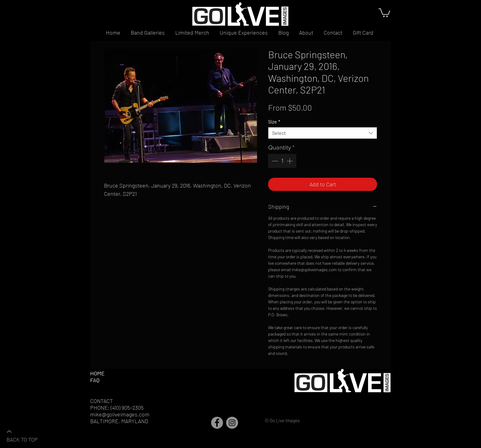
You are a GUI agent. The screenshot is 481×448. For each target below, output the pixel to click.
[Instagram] (232, 423)
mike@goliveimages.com (120, 414)
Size (274, 121)
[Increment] (290, 161)
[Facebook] (217, 423)
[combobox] (323, 133)
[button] (384, 12)
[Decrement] (274, 161)
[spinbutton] (282, 161)
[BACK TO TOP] (28, 435)
